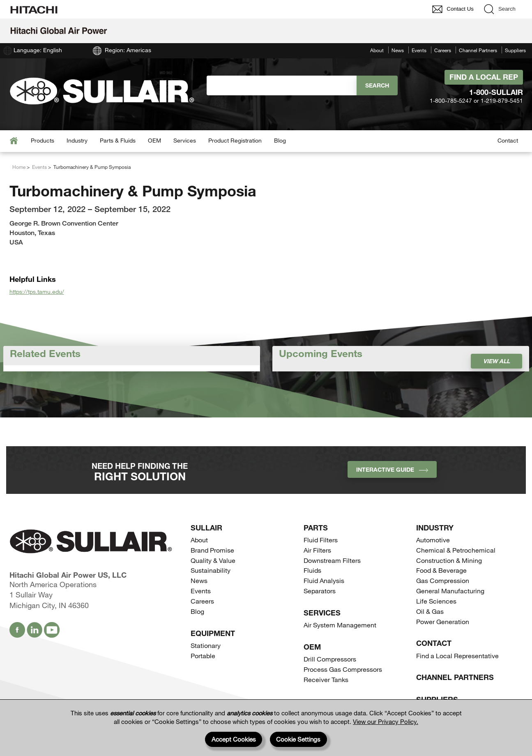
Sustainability (211, 570)
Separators (320, 591)
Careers (443, 50)
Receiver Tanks (326, 679)
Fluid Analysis (324, 580)
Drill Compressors (330, 659)
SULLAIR (206, 528)
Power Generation (443, 621)
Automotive (433, 540)
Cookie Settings (298, 739)
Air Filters (317, 550)
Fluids (312, 570)
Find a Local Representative (457, 656)
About (377, 50)
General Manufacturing (450, 591)
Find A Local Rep (484, 77)
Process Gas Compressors (343, 669)
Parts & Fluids (118, 140)
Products (43, 140)
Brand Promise (212, 550)
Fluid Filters (321, 540)
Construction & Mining (449, 560)
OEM (154, 140)
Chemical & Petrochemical (456, 550)
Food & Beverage (441, 570)
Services (185, 140)
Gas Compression (443, 580)
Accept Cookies (234, 739)
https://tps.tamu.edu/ (37, 292)
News (398, 50)
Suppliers (515, 50)
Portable (203, 656)
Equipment (213, 633)
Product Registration (235, 140)
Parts (316, 528)
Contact (508, 140)
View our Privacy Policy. (386, 721)
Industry (77, 140)
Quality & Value (213, 560)
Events (419, 50)
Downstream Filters (332, 560)
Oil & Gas (430, 611)
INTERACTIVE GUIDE (392, 469)
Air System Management (340, 625)
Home (19, 167)
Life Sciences (436, 601)
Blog (280, 140)
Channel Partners (478, 50)
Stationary (206, 645)
